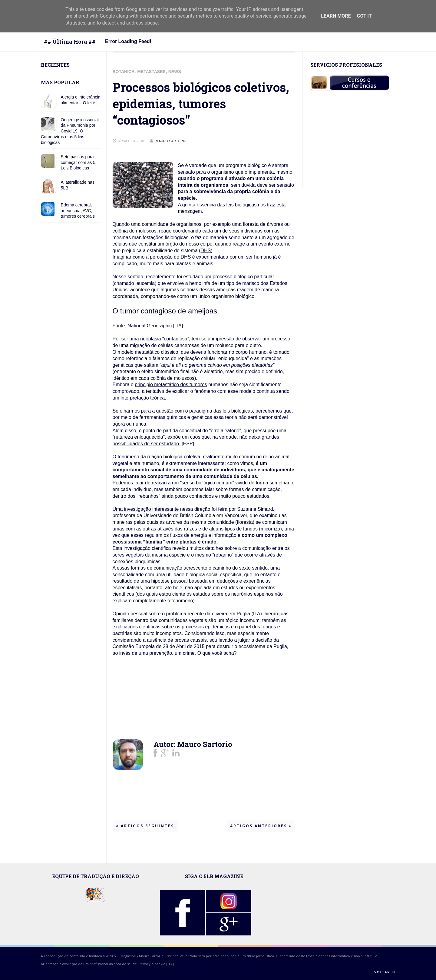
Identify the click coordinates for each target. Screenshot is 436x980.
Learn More (336, 16)
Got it (364, 16)
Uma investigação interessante (146, 509)
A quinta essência (198, 205)
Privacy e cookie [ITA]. (157, 964)
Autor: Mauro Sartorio (193, 744)
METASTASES (151, 72)
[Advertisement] (161, 700)
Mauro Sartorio (151, 956)
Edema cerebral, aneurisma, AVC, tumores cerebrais (78, 211)
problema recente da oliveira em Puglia (207, 614)
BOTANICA (124, 72)
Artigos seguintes (145, 826)
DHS (206, 251)
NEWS (175, 72)
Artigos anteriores (261, 826)
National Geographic (150, 326)
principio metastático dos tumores (171, 385)
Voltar (385, 972)
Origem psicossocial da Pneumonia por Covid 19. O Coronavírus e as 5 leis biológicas (70, 131)
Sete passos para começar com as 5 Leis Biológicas (78, 162)
